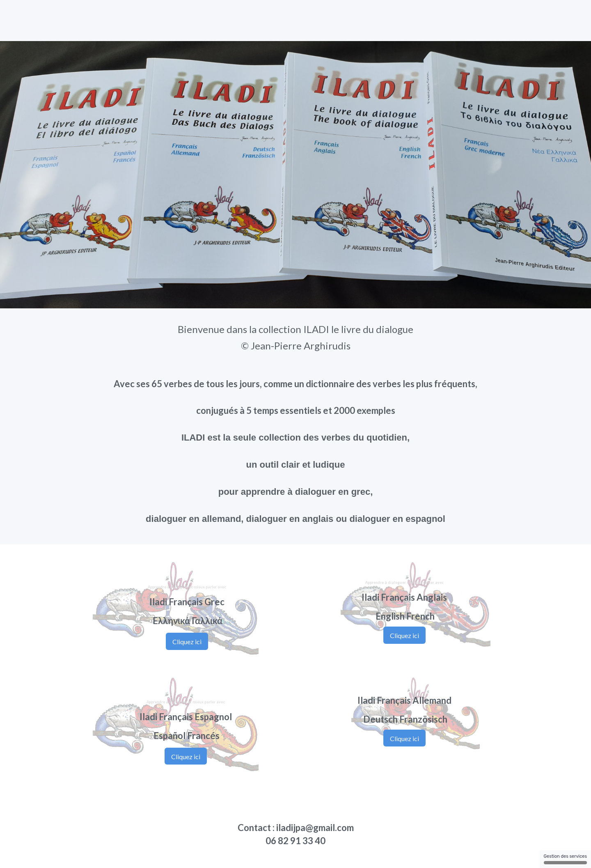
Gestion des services (565, 859)
